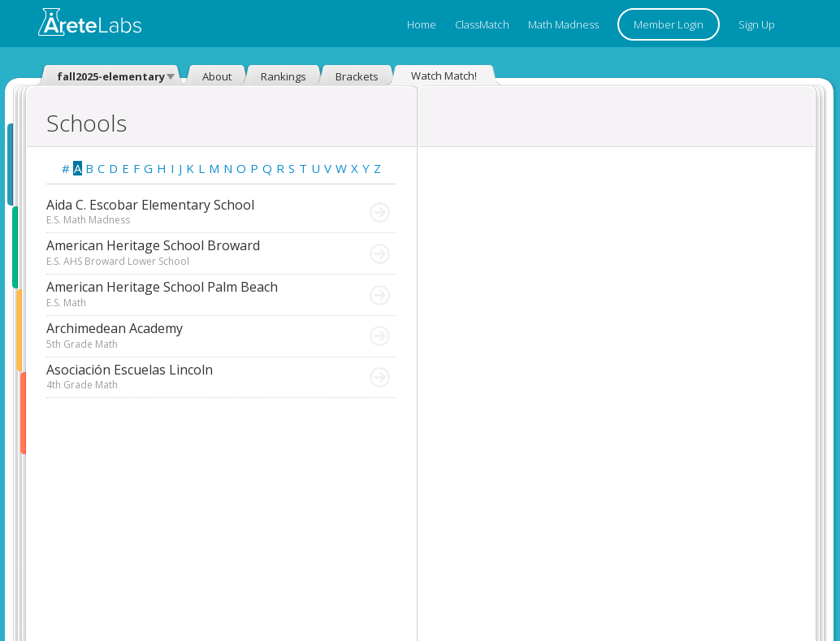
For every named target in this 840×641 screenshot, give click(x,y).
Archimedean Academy (191, 336)
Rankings (284, 76)
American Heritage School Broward (191, 253)
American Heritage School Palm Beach (191, 294)
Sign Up (757, 24)
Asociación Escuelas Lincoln (191, 377)
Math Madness (563, 24)
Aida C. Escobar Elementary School (191, 212)
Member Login (669, 24)
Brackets (357, 76)
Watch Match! (444, 76)
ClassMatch (482, 24)
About (217, 76)
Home (422, 24)
